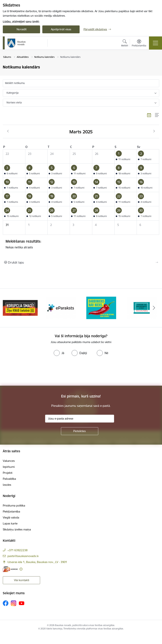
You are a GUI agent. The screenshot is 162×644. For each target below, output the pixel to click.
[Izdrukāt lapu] (81, 262)
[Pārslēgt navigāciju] (155, 43)
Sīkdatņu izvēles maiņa (17, 529)
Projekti (8, 473)
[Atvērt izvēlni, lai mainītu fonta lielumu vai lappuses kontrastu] (139, 44)
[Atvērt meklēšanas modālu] (125, 44)
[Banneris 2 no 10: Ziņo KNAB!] (61, 308)
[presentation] (31, 372)
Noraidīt (22, 29)
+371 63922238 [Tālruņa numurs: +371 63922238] (18, 550)
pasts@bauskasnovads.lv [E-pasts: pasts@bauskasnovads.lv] (23, 556)
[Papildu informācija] (21, 569)
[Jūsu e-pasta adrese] (80, 419)
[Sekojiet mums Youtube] (22, 603)
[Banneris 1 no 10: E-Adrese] (20, 308)
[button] (126, 157)
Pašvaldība (9, 479)
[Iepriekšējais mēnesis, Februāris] (8, 131)
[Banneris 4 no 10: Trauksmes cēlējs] (142, 308)
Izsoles (7, 485)
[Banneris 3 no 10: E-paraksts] (101, 308)
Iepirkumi (9, 467)
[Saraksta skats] (157, 115)
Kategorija (12, 93)
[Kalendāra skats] (149, 115)
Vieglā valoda (11, 517)
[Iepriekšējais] (8, 308)
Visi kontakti (22, 580)
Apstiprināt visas (61, 29)
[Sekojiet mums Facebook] (6, 603)
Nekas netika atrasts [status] (81, 244)
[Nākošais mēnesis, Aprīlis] (154, 131)
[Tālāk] (154, 308)
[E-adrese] (10, 569)
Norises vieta (14, 103)
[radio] (59, 353)
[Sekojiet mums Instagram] (14, 603)
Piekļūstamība (11, 511)
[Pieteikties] (80, 431)
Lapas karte (10, 523)
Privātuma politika (14, 505)
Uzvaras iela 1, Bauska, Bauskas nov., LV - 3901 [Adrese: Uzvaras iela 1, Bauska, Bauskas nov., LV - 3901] (37, 562)
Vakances (9, 461)
